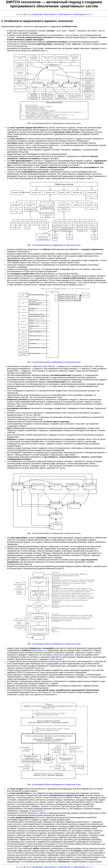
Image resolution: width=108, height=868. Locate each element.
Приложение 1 (51, 14)
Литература (37, 14)
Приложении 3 (38, 811)
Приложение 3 (80, 14)
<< (19, 14)
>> (89, 14)
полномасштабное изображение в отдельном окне (57, 123)
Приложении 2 (57, 659)
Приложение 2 (65, 14)
